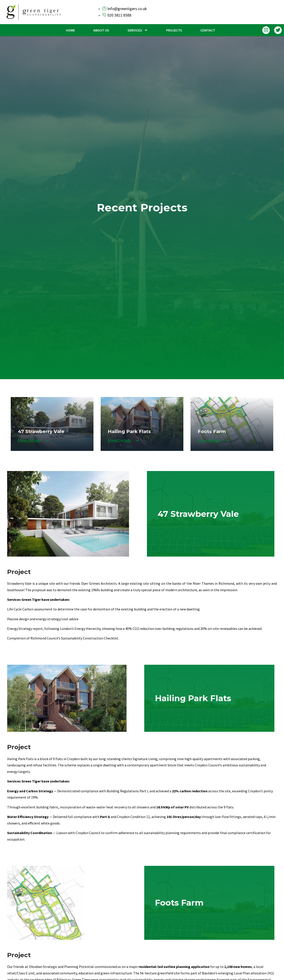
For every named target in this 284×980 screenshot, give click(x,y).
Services (138, 30)
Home (70, 30)
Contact (208, 30)
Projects (174, 30)
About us (101, 30)
